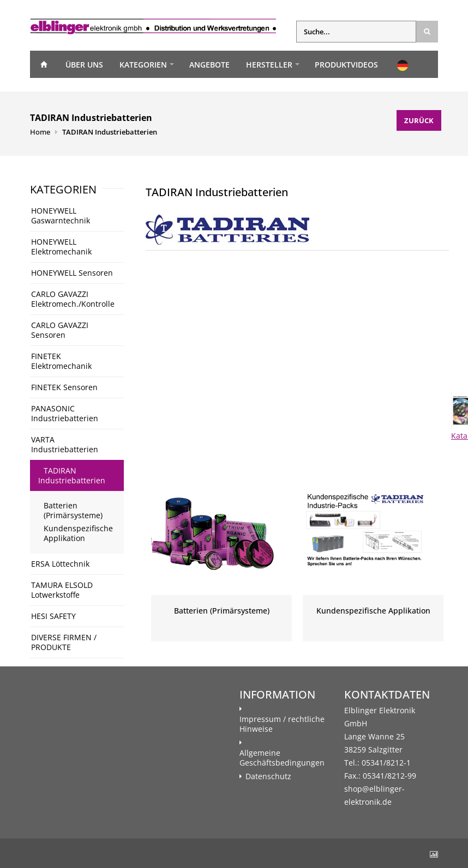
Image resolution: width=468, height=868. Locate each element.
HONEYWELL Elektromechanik (61, 247)
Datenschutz (268, 776)
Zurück (419, 120)
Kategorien (143, 65)
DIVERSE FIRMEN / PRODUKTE (64, 642)
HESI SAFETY (53, 616)
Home (44, 64)
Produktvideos (346, 65)
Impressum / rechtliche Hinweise (282, 724)
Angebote (209, 65)
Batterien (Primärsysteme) (73, 510)
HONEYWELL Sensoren (72, 273)
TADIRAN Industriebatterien (110, 132)
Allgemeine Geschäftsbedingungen (282, 758)
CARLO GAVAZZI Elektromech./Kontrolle (73, 299)
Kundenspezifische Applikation (78, 533)
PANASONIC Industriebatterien (65, 413)
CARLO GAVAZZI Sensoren (60, 330)
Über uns (84, 65)
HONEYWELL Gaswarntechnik (61, 216)
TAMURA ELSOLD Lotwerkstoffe (62, 590)
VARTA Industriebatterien (65, 444)
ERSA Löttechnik (60, 564)
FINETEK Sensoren (64, 387)
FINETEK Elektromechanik (61, 361)
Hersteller (269, 65)
